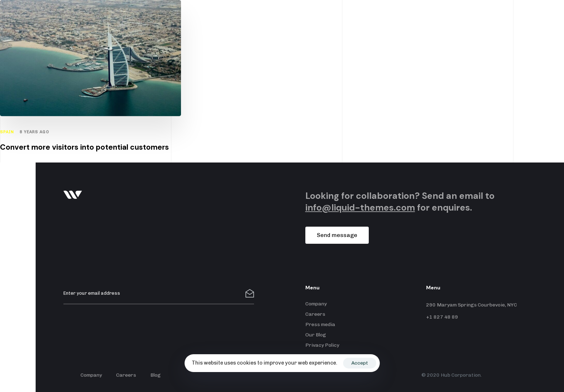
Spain (7, 132)
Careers (315, 314)
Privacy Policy (322, 345)
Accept (360, 363)
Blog (156, 375)
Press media (320, 324)
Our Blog (316, 335)
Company (316, 304)
